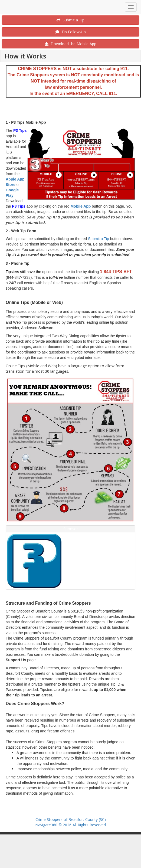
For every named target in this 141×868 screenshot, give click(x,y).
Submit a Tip (70, 20)
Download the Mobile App (70, 44)
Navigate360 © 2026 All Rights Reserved (70, 825)
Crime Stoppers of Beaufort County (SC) (71, 819)
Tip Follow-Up (71, 32)
